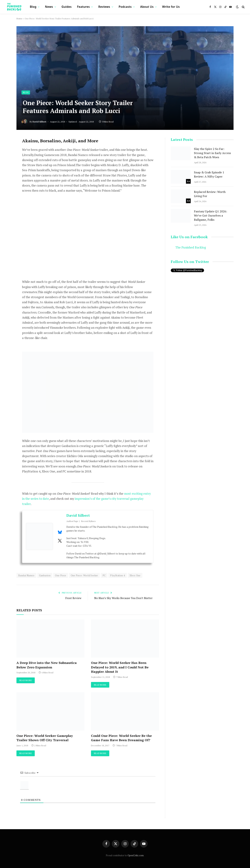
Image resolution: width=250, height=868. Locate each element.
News (49, 7)
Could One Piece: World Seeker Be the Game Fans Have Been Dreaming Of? (121, 738)
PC (104, 575)
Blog (33, 7)
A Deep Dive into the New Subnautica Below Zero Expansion (47, 665)
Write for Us (171, 7)
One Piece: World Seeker (84, 575)
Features (83, 7)
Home (19, 19)
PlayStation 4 (117, 575)
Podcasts (125, 7)
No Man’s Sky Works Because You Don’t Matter (124, 598)
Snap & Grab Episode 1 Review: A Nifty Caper (209, 174)
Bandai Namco (26, 575)
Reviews (104, 7)
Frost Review (73, 598)
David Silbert (39, 122)
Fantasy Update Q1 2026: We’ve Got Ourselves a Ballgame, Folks (210, 215)
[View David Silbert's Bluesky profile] (60, 532)
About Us (147, 7)
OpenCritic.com (136, 855)
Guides (67, 7)
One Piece (61, 575)
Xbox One (135, 575)
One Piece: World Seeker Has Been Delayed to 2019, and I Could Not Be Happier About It (120, 667)
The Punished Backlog (191, 247)
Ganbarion (45, 575)
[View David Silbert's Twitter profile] (60, 541)
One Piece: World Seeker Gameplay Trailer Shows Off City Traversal (45, 738)
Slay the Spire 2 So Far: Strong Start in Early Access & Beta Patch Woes (212, 153)
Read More (26, 680)
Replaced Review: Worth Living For (210, 194)
